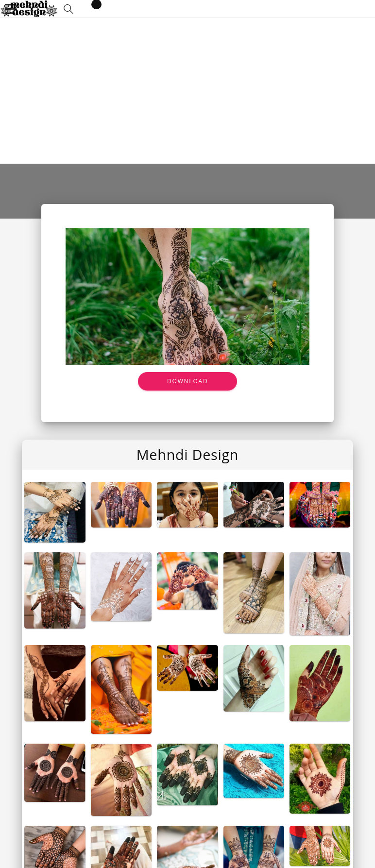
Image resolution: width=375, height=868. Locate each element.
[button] (68, 9)
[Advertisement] (187, 91)
